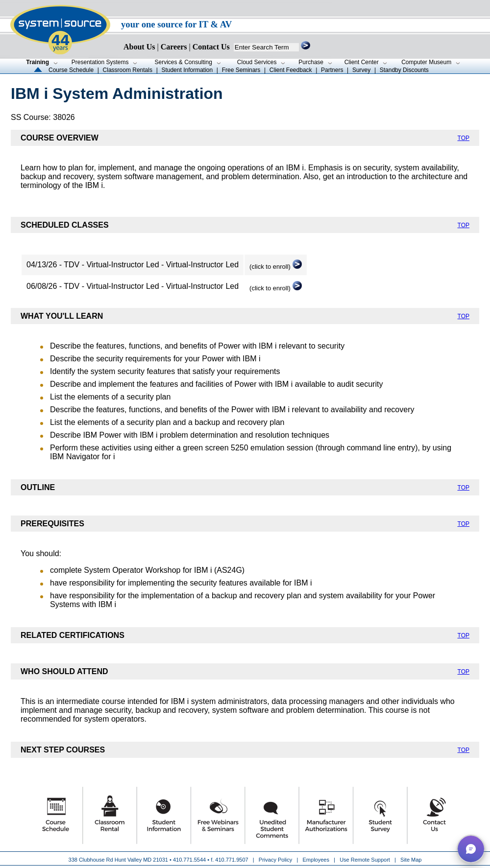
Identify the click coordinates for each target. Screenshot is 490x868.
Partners (332, 70)
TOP (464, 138)
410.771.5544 (189, 860)
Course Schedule (71, 70)
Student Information (187, 70)
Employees (316, 860)
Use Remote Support (365, 860)
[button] (471, 849)
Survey (361, 70)
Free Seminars (241, 70)
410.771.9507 (232, 860)
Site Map (411, 860)
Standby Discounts (404, 70)
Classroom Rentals (128, 70)
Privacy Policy (276, 860)
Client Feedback (291, 70)
